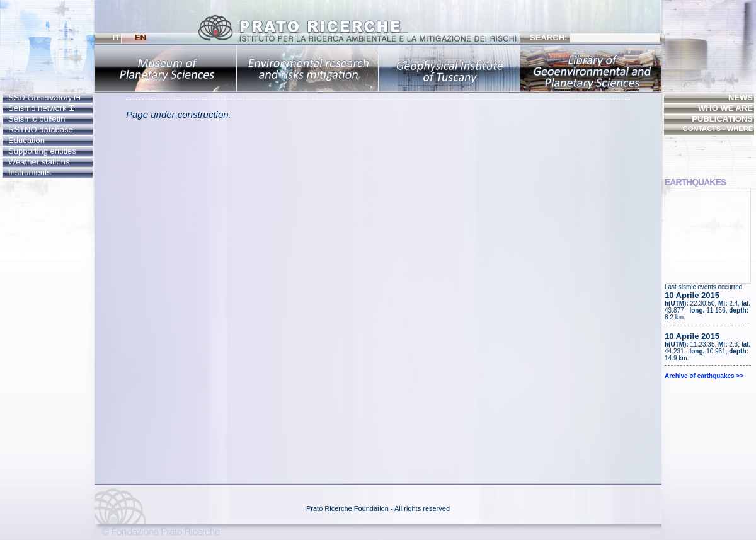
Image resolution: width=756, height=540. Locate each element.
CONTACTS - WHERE (718, 129)
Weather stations (39, 162)
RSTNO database (41, 129)
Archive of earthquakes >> (704, 376)
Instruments (30, 172)
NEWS (741, 97)
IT (116, 37)
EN (140, 37)
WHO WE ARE (725, 108)
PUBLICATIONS (722, 119)
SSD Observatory (44, 97)
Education (26, 140)
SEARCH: (595, 38)
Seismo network (41, 108)
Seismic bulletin (37, 119)
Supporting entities (42, 151)
